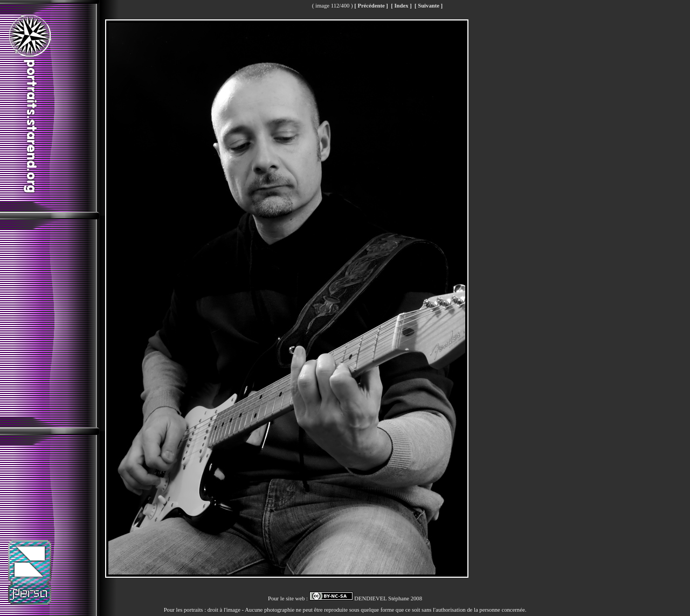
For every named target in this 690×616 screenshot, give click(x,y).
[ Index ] (401, 6)
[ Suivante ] (429, 6)
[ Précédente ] (371, 6)
